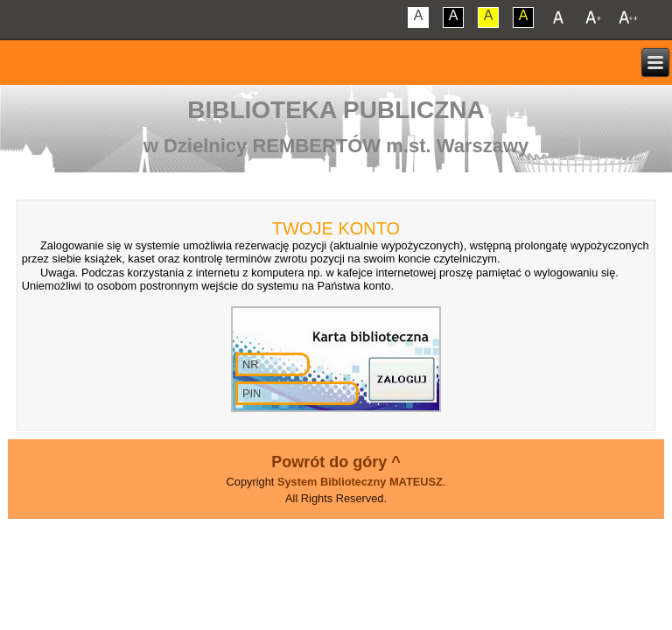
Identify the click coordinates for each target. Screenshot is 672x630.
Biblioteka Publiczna (336, 110)
